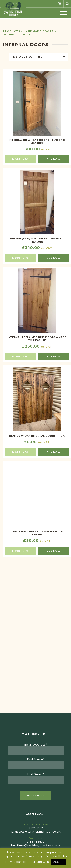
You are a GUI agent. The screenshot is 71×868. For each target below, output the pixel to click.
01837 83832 (36, 842)
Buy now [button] (54, 159)
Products (11, 31)
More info (20, 159)
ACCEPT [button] (58, 862)
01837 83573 (36, 828)
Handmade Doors (39, 31)
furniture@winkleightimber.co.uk (36, 845)
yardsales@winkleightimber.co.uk (35, 832)
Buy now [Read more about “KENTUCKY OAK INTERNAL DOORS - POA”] (54, 452)
